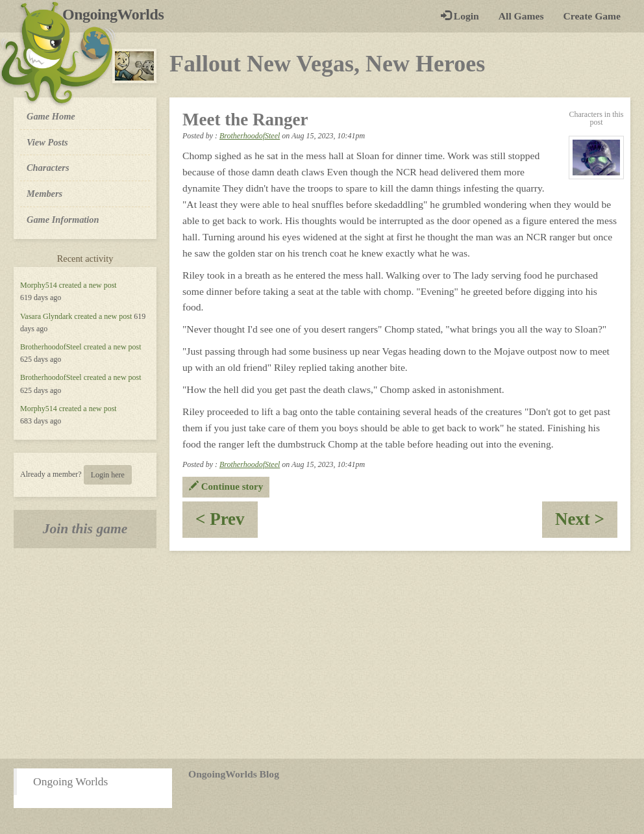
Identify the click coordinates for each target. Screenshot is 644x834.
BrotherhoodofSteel (51, 347)
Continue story (226, 486)
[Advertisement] (322, 655)
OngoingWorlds (118, 14)
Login (460, 16)
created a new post (88, 285)
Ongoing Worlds (70, 781)
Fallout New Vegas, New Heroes (327, 64)
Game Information (63, 220)
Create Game (592, 16)
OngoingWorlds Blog (234, 774)
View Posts (47, 142)
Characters (48, 167)
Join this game (85, 529)
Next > (586, 523)
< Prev (227, 523)
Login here (108, 475)
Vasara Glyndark (46, 316)
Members (44, 194)
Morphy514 (39, 285)
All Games (521, 16)
